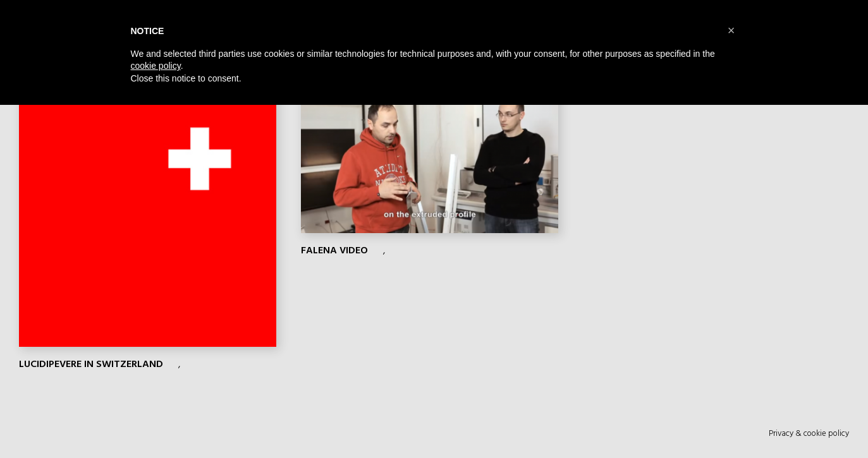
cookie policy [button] (156, 66)
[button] (731, 30)
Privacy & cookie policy (809, 433)
